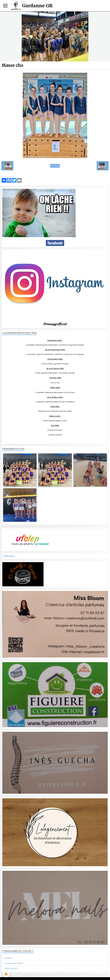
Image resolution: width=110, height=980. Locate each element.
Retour (55, 166)
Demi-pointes (11, 968)
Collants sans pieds (14, 963)
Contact (8, 958)
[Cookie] (6, 974)
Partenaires (9, 556)
